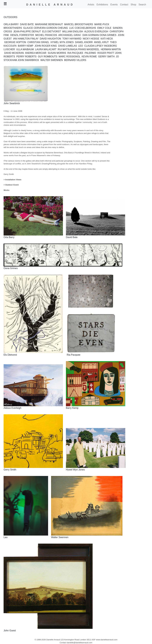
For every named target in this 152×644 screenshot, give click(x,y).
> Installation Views (12, 180)
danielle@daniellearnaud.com (79, 643)
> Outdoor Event (11, 185)
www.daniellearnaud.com (107, 640)
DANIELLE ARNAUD (50, 5)
